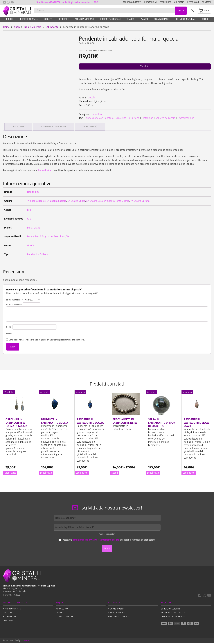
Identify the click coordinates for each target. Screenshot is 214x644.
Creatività (121, 119)
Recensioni (193, 2)
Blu (29, 210)
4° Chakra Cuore (76, 202)
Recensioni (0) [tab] (91, 127)
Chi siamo (179, 2)
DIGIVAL (26, 641)
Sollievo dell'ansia (165, 119)
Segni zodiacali (162, 20)
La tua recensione (14, 305)
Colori (205, 20)
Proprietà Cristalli (111, 20)
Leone (31, 237)
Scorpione (59, 237)
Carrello (61, 613)
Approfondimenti (132, 2)
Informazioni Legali (173, 613)
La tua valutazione (14, 300)
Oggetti (48, 20)
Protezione (147, 119)
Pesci (38, 237)
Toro (69, 237)
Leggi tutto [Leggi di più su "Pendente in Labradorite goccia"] (46, 473)
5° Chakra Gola (95, 202)
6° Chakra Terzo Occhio (117, 202)
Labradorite (52, 28)
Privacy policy (117, 613)
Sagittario (47, 237)
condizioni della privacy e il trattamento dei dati (96, 540)
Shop (17, 28)
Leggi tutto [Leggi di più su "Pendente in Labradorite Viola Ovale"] (189, 473)
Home (6, 28)
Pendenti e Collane (38, 255)
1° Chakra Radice (36, 202)
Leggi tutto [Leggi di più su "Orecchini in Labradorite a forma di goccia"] (10, 473)
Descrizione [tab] (18, 127)
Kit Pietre (64, 20)
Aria (29, 219)
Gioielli (10, 20)
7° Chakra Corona (140, 202)
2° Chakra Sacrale (57, 202)
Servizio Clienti (171, 609)
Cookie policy (117, 609)
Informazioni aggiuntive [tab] (54, 127)
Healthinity (33, 193)
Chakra (131, 20)
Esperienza (165, 2)
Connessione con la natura (99, 119)
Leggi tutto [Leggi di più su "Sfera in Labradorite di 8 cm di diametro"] (153, 473)
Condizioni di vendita (174, 617)
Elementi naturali (186, 20)
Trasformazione (186, 119)
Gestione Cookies (119, 617)
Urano (37, 228)
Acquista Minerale (84, 20)
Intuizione (134, 119)
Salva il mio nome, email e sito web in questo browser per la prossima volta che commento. (47, 340)
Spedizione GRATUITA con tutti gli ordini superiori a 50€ (67, 2)
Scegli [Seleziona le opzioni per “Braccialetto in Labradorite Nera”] (115, 473)
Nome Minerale (33, 28)
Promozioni (150, 2)
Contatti (206, 2)
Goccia (91, 99)
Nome (9, 328)
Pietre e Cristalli (29, 20)
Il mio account (64, 617)
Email (9, 334)
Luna (30, 228)
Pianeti (144, 20)
